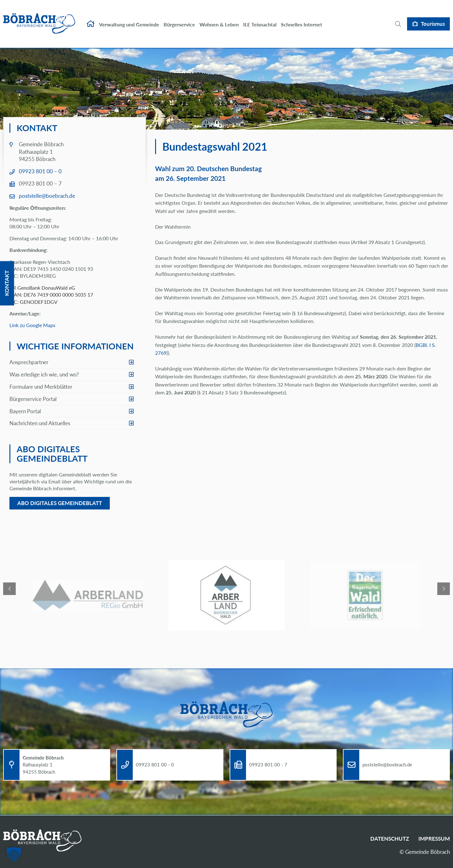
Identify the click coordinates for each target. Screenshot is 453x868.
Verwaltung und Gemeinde (129, 18)
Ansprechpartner (29, 362)
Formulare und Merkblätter (41, 387)
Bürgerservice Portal (33, 399)
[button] (14, 854)
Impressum (434, 839)
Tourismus (433, 17)
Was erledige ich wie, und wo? (44, 374)
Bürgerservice (179, 18)
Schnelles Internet (302, 18)
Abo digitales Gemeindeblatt (60, 503)
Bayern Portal (25, 411)
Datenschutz (390, 839)
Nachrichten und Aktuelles (40, 423)
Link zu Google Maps (32, 325)
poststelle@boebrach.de (47, 196)
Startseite (91, 18)
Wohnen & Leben (219, 18)
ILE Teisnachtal (260, 18)
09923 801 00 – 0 (40, 171)
